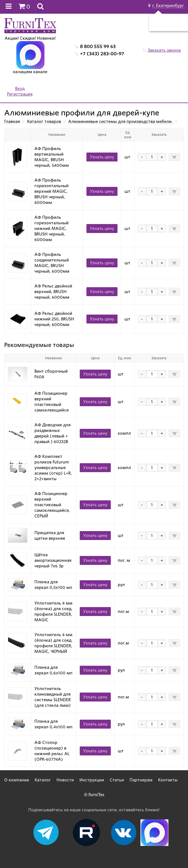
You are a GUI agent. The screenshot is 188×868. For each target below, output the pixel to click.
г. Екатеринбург (169, 6)
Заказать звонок (164, 50)
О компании (17, 780)
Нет (176, 25)
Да (163, 25)
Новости (65, 780)
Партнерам (141, 780)
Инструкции (92, 780)
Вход (20, 89)
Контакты (168, 780)
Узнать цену (102, 157)
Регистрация (20, 94)
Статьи (117, 780)
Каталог (43, 780)
